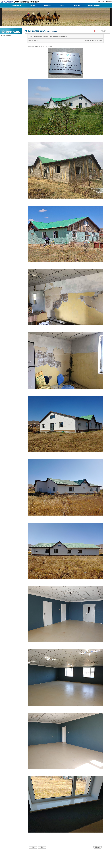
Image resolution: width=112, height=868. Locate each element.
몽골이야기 (47, 6)
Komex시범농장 (101, 31)
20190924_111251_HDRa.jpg (43, 47)
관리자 (36, 41)
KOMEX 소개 (17, 6)
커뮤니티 (77, 6)
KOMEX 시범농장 (94, 6)
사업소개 (32, 6)
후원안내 (63, 6)
